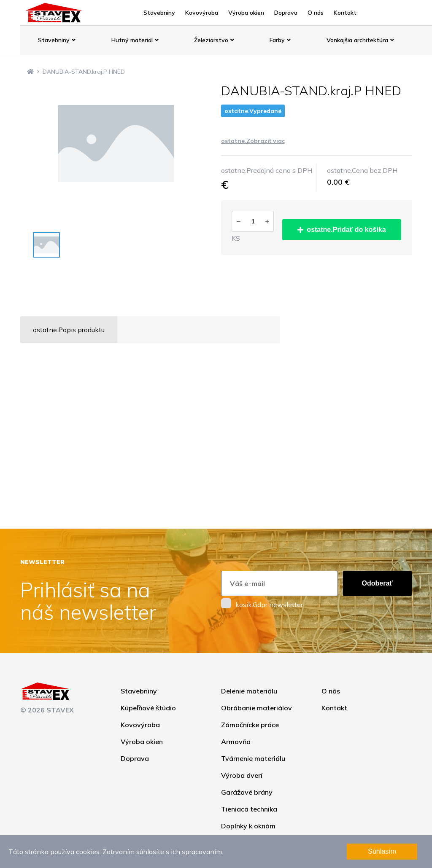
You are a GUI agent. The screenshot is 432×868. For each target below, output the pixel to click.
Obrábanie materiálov (256, 708)
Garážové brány (247, 792)
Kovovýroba (202, 13)
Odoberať (377, 583)
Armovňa (236, 742)
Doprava (286, 13)
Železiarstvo (214, 40)
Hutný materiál (135, 40)
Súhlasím (382, 851)
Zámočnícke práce (250, 725)
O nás (316, 13)
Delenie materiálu (249, 691)
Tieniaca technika (249, 809)
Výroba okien (246, 13)
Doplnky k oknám (248, 826)
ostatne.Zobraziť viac (253, 141)
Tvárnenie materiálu (253, 758)
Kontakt (345, 13)
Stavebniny (159, 13)
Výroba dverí (242, 775)
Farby (280, 40)
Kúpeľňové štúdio (148, 708)
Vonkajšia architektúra (360, 40)
